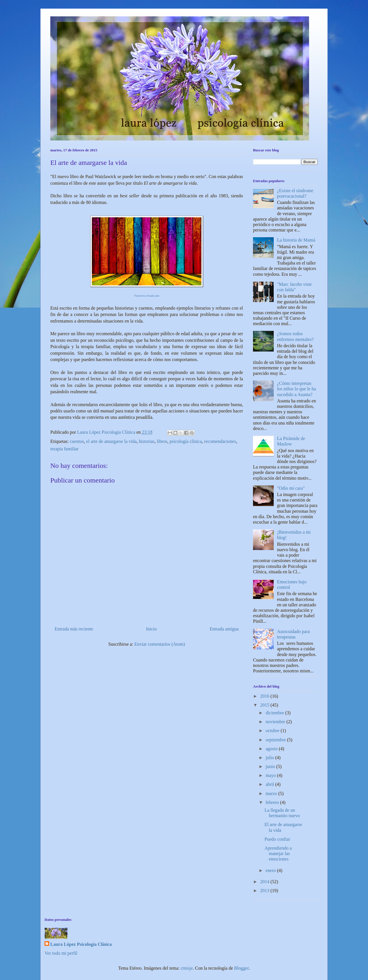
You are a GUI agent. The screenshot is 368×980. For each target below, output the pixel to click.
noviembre (276, 722)
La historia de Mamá (296, 240)
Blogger (241, 968)
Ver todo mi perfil (61, 953)
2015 (265, 705)
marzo (272, 793)
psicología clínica (186, 441)
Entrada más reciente (74, 629)
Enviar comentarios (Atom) (160, 644)
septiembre (276, 740)
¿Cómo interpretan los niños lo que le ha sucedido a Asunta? (296, 389)
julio (270, 758)
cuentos (77, 441)
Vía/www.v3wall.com (147, 296)
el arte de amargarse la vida (111, 441)
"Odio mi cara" (291, 488)
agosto (272, 749)
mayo (271, 775)
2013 (265, 891)
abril (270, 784)
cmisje (187, 968)
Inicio (151, 629)
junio (271, 766)
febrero (273, 802)
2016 (265, 696)
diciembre (275, 713)
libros (162, 441)
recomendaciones (220, 441)
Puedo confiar (277, 839)
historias (147, 441)
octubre (273, 731)
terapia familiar (64, 449)
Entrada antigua (224, 629)
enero (271, 870)
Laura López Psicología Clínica (81, 944)
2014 (265, 882)
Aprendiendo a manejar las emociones (278, 853)
